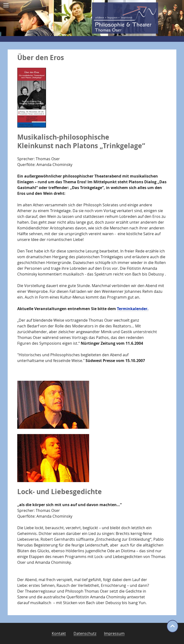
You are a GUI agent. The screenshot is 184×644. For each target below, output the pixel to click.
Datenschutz (85, 633)
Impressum (114, 633)
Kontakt (59, 633)
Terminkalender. (133, 309)
